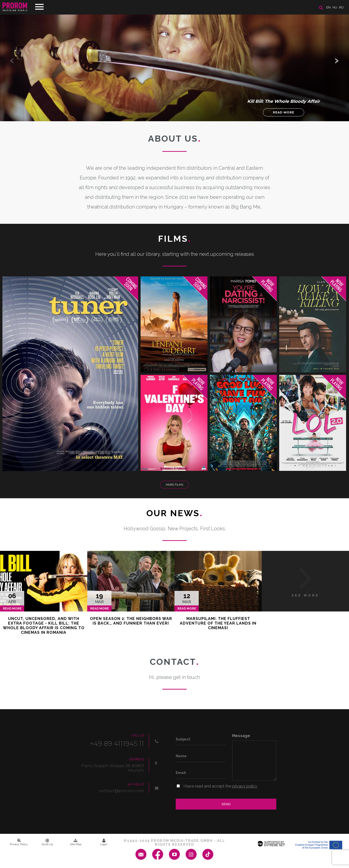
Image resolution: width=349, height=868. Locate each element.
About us (175, 138)
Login (104, 842)
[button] (337, 61)
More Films (174, 485)
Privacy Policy (19, 842)
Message (241, 736)
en (328, 7)
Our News (175, 513)
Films (175, 239)
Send (226, 804)
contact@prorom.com (121, 791)
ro (341, 7)
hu (335, 7)
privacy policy (245, 786)
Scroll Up (47, 842)
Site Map (76, 842)
